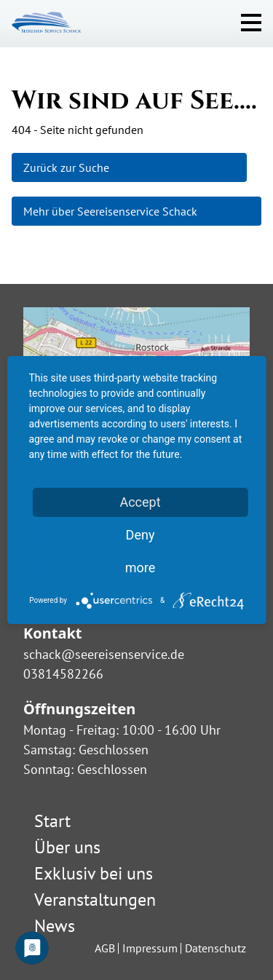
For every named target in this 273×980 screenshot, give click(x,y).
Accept (140, 502)
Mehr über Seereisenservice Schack (110, 211)
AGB (105, 948)
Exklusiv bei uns (94, 873)
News (55, 926)
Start (52, 821)
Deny (141, 535)
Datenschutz (215, 948)
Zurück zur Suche (66, 167)
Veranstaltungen (95, 900)
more (141, 568)
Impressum (150, 948)
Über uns (67, 847)
